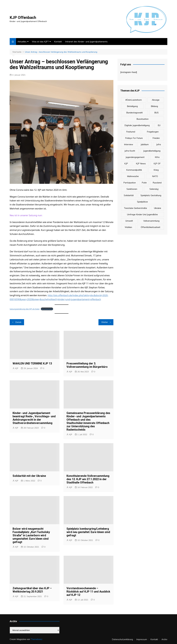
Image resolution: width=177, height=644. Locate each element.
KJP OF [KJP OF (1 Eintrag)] (157, 164)
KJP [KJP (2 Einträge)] (126, 164)
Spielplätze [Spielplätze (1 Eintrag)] (142, 202)
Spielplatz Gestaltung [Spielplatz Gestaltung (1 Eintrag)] (151, 195)
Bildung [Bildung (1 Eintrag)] (154, 106)
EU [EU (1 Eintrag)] (159, 125)
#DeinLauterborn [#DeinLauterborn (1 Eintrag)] (134, 100)
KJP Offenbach (23, 18)
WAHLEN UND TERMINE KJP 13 (32, 363)
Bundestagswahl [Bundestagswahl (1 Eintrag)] (134, 113)
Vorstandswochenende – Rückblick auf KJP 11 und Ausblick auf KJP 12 (88, 592)
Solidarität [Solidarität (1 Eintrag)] (129, 195)
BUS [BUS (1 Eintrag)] (156, 113)
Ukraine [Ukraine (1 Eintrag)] (158, 208)
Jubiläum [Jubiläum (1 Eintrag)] (145, 144)
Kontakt (58, 42)
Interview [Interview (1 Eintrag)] (129, 144)
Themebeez (36, 639)
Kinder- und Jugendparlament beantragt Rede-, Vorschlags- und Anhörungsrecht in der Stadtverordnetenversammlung (34, 418)
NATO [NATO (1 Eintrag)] (155, 176)
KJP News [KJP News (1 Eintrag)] (141, 164)
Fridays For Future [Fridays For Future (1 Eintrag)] (134, 138)
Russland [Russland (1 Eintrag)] (157, 183)
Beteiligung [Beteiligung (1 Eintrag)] (132, 106)
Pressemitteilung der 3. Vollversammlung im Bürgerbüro (87, 365)
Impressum (142, 639)
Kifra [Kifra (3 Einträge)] (157, 157)
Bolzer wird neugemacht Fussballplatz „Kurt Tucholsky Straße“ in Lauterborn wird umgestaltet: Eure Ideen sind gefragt (31, 535)
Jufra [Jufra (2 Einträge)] (159, 144)
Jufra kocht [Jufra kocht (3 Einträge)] (130, 151)
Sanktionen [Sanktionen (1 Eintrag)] (132, 189)
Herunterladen (47, 309)
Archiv (164, 639)
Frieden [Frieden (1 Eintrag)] (156, 138)
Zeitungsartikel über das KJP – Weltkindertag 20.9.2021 (32, 590)
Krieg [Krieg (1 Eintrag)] (156, 170)
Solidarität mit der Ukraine (29, 476)
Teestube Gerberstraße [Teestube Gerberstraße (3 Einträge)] (135, 208)
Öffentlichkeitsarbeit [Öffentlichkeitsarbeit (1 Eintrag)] (151, 227)
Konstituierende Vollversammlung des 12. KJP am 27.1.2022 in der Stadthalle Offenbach (88, 479)
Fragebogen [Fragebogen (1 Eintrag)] (153, 132)
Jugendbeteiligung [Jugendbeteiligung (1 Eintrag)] (152, 151)
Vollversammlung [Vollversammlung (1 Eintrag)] (151, 221)
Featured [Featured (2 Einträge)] (131, 132)
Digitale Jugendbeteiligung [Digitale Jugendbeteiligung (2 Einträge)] (137, 125)
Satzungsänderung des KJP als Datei (25, 309)
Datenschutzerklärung (122, 639)
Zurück (18, 322)
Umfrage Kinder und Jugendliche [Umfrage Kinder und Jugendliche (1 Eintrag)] (142, 214)
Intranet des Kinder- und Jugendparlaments (86, 42)
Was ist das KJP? (40, 42)
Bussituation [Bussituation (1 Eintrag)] (142, 119)
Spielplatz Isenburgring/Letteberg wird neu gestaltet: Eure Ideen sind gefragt (88, 532)
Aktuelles (22, 42)
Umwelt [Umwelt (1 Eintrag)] (129, 221)
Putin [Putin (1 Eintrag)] (144, 183)
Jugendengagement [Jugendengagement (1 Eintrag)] (135, 157)
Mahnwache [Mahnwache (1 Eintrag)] (133, 176)
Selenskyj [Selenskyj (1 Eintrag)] (154, 189)
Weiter (105, 322)
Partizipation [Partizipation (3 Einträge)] (130, 183)
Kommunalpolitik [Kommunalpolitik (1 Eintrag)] (134, 170)
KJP (17, 368)
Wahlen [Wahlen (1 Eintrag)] (128, 227)
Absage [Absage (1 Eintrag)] (156, 100)
